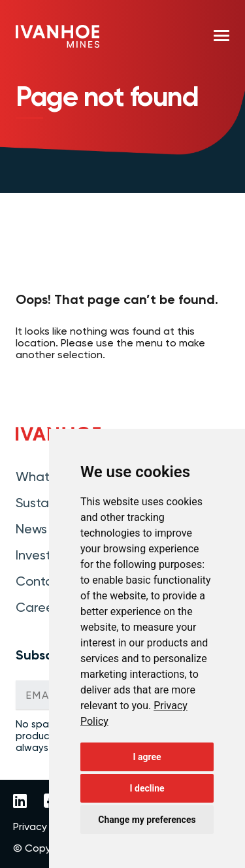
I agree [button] (147, 757)
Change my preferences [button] (147, 820)
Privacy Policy (45, 827)
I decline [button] (147, 788)
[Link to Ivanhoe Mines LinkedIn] (20, 802)
